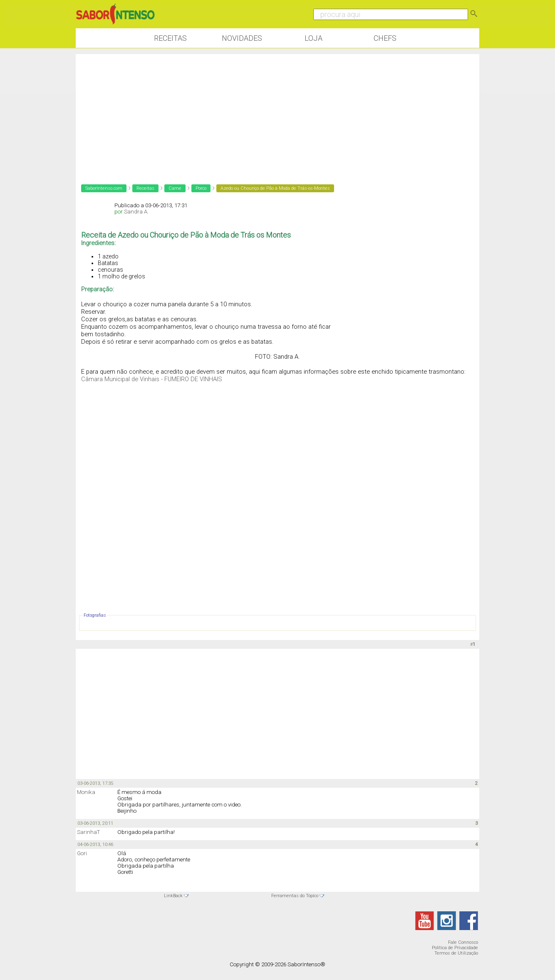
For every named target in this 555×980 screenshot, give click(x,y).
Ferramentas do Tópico (295, 896)
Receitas (170, 38)
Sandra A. (136, 212)
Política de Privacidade (455, 948)
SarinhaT (88, 832)
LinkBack (173, 896)
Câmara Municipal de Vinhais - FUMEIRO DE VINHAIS (152, 379)
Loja (313, 38)
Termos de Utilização (456, 953)
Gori (82, 853)
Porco (201, 188)
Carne (175, 188)
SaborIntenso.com (104, 188)
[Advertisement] (277, 112)
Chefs (385, 38)
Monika (86, 792)
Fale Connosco (463, 942)
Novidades (242, 38)
